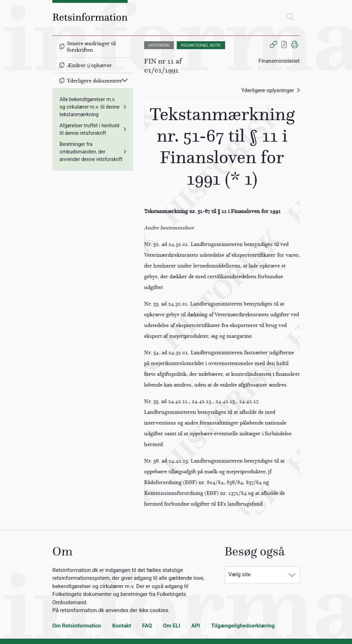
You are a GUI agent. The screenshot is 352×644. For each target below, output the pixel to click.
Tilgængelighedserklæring (243, 626)
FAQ (147, 626)
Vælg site (239, 574)
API (196, 626)
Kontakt (122, 626)
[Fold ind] (125, 80)
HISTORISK (159, 45)
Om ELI (172, 626)
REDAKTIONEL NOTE (201, 45)
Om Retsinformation (77, 626)
